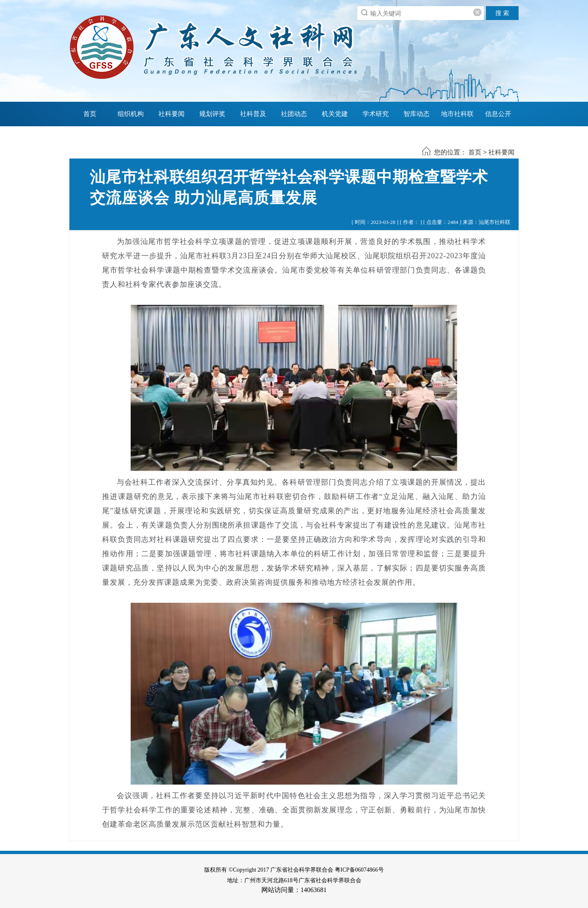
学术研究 (376, 114)
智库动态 (416, 114)
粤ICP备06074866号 (359, 870)
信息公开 (498, 114)
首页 (90, 114)
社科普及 (253, 114)
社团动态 (294, 114)
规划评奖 (212, 114)
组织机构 (131, 114)
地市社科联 (457, 114)
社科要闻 (171, 114)
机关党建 (335, 114)
